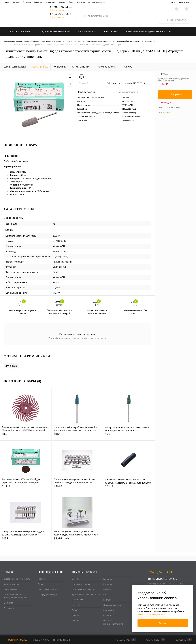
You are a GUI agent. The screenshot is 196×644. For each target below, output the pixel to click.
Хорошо (163, 623)
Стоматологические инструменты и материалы (16, 596)
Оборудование (10, 589)
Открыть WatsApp (58, 17)
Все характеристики (128, 92)
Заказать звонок (57, 10)
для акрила (11, 366)
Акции (41, 584)
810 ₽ (77, 436)
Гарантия (108, 579)
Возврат (107, 589)
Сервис (7, 2)
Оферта (107, 615)
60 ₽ (26, 436)
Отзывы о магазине (112, 605)
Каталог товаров (20, 32)
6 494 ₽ (77, 488)
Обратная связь (15, 640)
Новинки (42, 579)
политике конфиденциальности (152, 615)
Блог (106, 595)
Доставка (76, 621)
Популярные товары (47, 589)
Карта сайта (109, 610)
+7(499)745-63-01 (40, 640)
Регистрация (185, 2)
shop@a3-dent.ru (167, 579)
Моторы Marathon (12, 584)
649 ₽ (26, 540)
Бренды (75, 615)
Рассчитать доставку (170, 108)
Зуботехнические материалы (17, 579)
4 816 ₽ (77, 540)
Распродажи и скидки (48, 594)
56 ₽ (129, 436)
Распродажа (9, 608)
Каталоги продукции (22, 2)
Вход (173, 2)
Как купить (108, 584)
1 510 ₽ (129, 488)
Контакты (108, 600)
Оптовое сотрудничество (45, 2)
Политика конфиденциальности (113, 622)
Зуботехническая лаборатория (73, 2)
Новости (107, 2)
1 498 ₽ (26, 488)
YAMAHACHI (59, 277)
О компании (94, 2)
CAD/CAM (8, 603)
